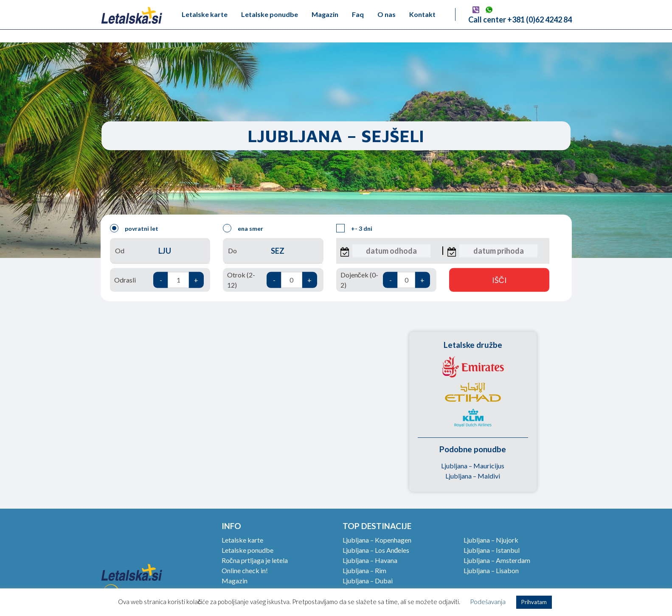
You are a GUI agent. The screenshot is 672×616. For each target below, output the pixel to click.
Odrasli (159, 280)
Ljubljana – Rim (364, 570)
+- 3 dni (354, 228)
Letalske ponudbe (270, 14)
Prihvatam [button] (534, 602)
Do (273, 251)
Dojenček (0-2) (385, 280)
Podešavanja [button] (488, 602)
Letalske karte (205, 14)
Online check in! (245, 570)
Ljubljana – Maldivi (473, 476)
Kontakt (422, 14)
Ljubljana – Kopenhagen (377, 540)
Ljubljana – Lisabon (491, 570)
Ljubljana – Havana (370, 560)
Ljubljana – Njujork (491, 540)
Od (160, 251)
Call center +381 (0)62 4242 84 (520, 20)
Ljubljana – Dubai (368, 581)
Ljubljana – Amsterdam (497, 560)
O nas (387, 14)
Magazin (325, 14)
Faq (358, 14)
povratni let (134, 228)
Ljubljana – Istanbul (492, 550)
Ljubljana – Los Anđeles (376, 550)
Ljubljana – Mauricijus (473, 466)
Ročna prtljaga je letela (255, 560)
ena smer (243, 228)
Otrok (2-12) (272, 280)
